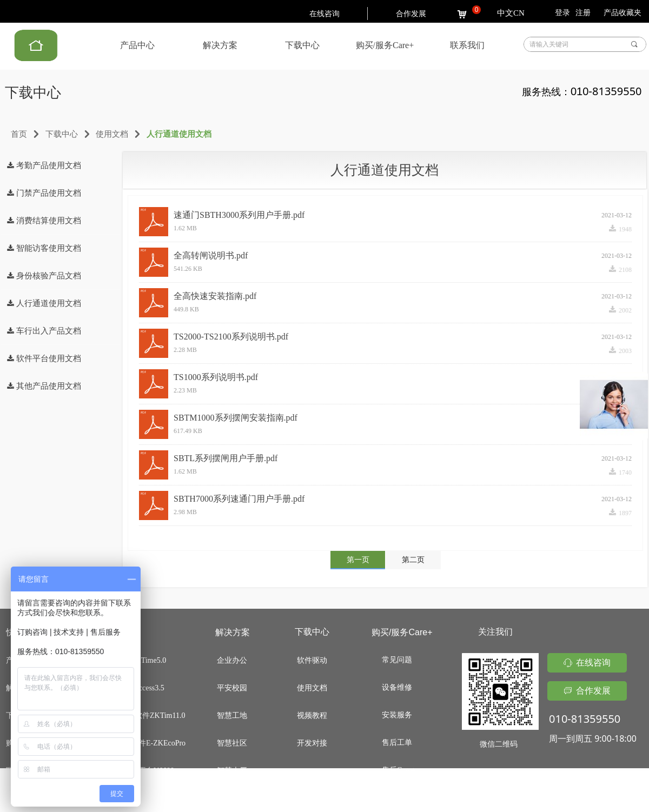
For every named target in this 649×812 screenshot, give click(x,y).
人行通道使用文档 (179, 134)
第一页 (358, 560)
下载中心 (62, 134)
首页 (19, 134)
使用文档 (112, 134)
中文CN (511, 13)
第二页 (413, 560)
